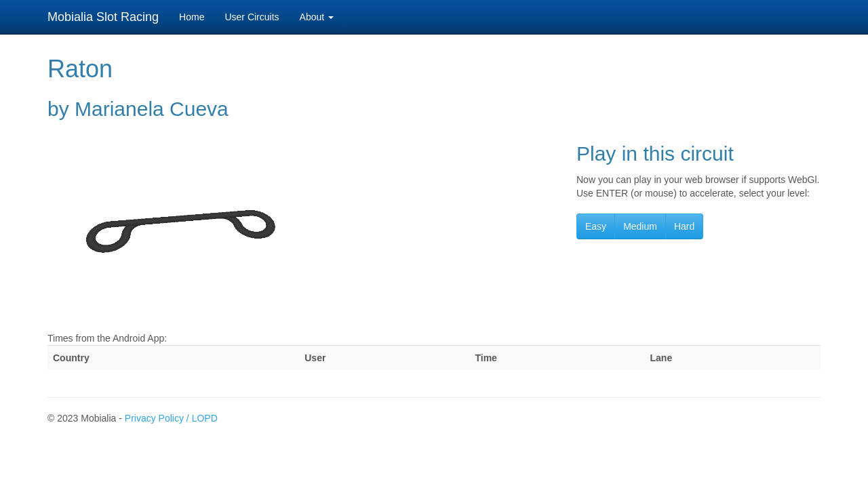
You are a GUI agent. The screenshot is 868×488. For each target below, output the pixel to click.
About (317, 17)
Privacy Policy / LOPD (171, 418)
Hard (684, 226)
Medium (640, 226)
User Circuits (252, 17)
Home (192, 17)
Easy (596, 226)
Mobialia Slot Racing (103, 17)
